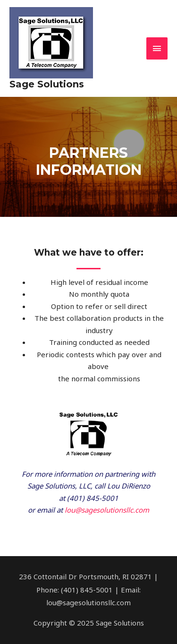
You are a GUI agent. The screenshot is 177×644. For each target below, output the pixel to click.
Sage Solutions (47, 84)
